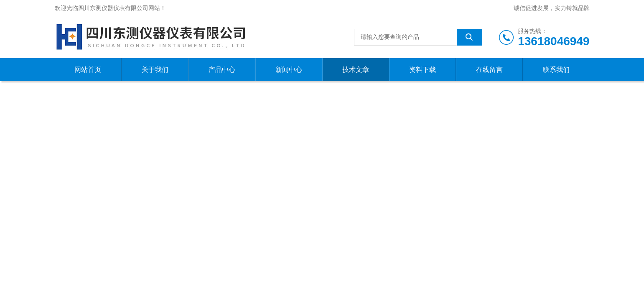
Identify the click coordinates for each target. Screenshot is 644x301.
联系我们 (556, 70)
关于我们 (155, 70)
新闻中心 (289, 70)
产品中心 (222, 70)
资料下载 (423, 70)
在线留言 (489, 70)
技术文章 (356, 70)
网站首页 (88, 70)
